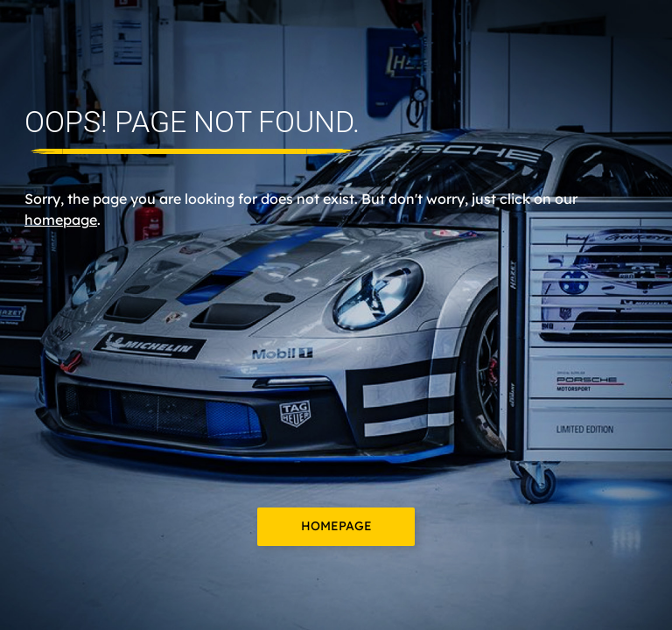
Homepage (336, 526)
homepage (61, 220)
